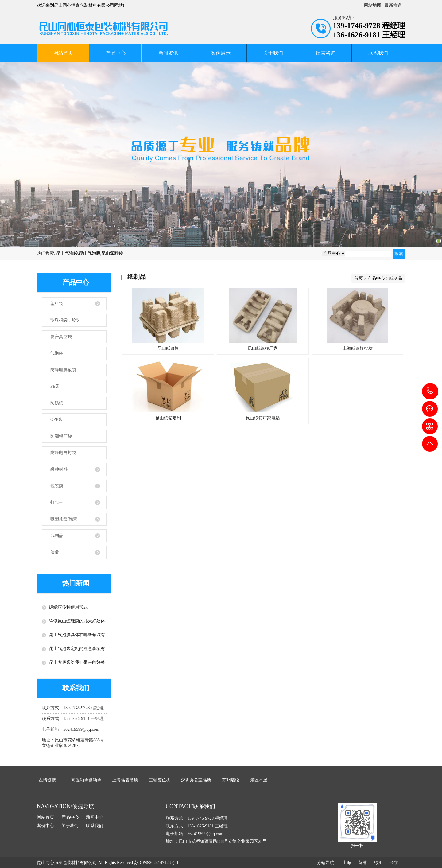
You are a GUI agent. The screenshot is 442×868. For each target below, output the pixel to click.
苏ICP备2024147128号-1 (156, 863)
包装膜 (57, 486)
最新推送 (393, 5)
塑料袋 (57, 304)
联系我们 (378, 53)
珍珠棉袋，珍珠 (65, 320)
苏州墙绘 (231, 780)
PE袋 (55, 386)
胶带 (55, 552)
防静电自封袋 (63, 453)
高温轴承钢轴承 (86, 780)
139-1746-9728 (430, 391)
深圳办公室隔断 (196, 780)
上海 (347, 863)
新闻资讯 (168, 53)
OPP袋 (56, 420)
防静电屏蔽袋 (63, 370)
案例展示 (221, 53)
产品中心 (116, 53)
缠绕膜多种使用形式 (68, 607)
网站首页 (63, 53)
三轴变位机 (160, 780)
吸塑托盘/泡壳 (64, 519)
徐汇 (378, 863)
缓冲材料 (59, 469)
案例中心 (45, 826)
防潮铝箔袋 (61, 436)
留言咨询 (326, 53)
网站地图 (373, 5)
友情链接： (49, 780)
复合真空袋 (61, 337)
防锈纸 (57, 403)
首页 (359, 278)
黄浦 (363, 863)
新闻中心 (95, 817)
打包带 (57, 502)
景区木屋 (259, 780)
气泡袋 (57, 353)
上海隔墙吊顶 (125, 780)
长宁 (394, 863)
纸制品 (57, 536)
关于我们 (273, 53)
